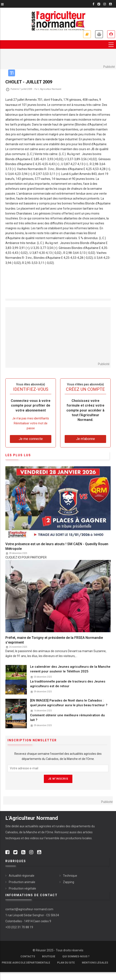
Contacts (28, 956)
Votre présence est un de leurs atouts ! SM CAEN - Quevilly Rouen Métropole (57, 546)
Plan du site (66, 963)
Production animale (22, 882)
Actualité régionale (22, 876)
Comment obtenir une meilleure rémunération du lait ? (67, 718)
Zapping (69, 882)
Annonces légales (99, 34)
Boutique (49, 956)
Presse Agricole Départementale (26, 963)
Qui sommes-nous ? (76, 956)
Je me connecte (111, 34)
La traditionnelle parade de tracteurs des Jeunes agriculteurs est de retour (68, 684)
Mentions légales (95, 963)
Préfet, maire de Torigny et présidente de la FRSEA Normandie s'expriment (54, 640)
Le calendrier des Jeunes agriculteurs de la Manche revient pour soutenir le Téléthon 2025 (70, 669)
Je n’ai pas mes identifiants (31, 418)
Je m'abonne (87, 34)
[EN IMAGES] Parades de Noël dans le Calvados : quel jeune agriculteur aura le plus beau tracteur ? (69, 703)
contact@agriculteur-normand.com (29, 909)
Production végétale (22, 888)
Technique (70, 876)
